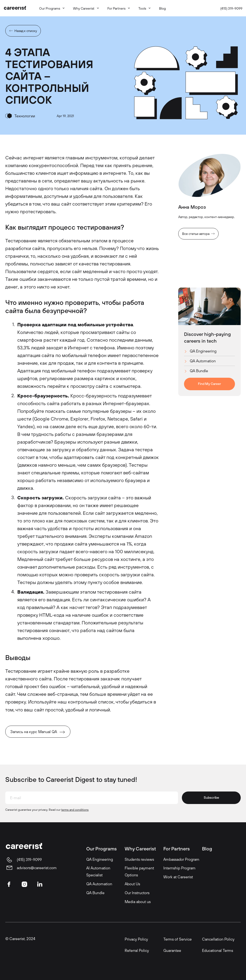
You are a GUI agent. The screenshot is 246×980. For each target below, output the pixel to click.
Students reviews (139, 859)
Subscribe (211, 798)
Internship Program (179, 868)
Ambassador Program (181, 859)
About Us (132, 884)
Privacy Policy (136, 939)
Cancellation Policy (218, 939)
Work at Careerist (178, 877)
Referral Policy (137, 950)
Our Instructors (137, 893)
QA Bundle (199, 371)
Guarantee (172, 950)
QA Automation (203, 361)
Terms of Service (178, 939)
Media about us (138, 902)
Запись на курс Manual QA (34, 732)
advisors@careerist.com (37, 868)
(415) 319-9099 (231, 8)
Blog (207, 849)
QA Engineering (203, 351)
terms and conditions (75, 810)
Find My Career (209, 384)
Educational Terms (218, 950)
